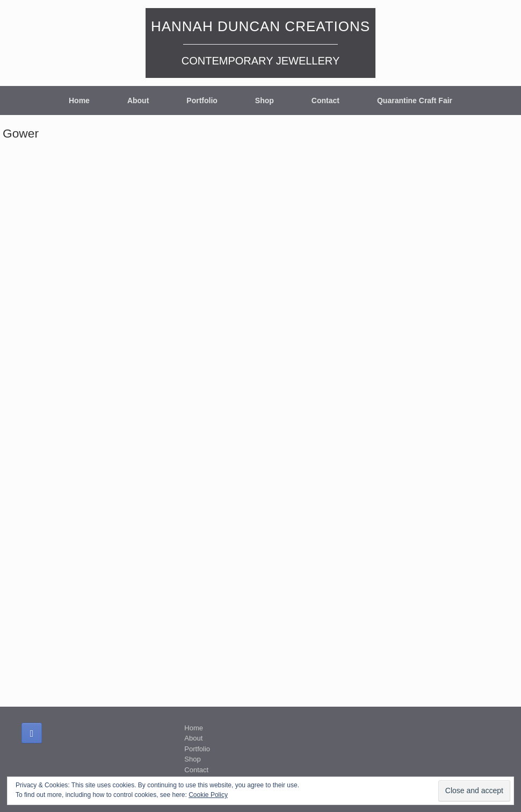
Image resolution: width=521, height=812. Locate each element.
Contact (325, 100)
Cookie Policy (208, 795)
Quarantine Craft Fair (415, 100)
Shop (265, 100)
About (138, 100)
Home (79, 100)
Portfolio (202, 100)
